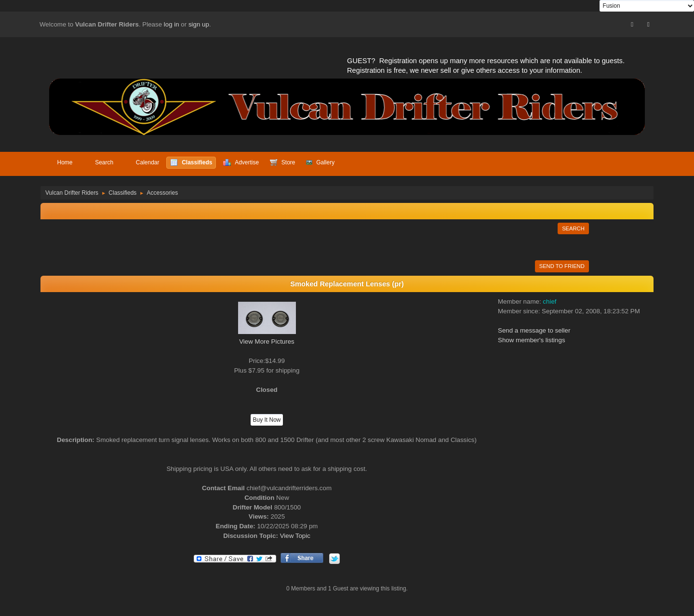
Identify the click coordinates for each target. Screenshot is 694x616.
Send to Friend (562, 266)
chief (549, 301)
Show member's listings (532, 340)
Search (573, 228)
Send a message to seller (534, 330)
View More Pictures (267, 341)
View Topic (295, 536)
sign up (199, 24)
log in (172, 24)
